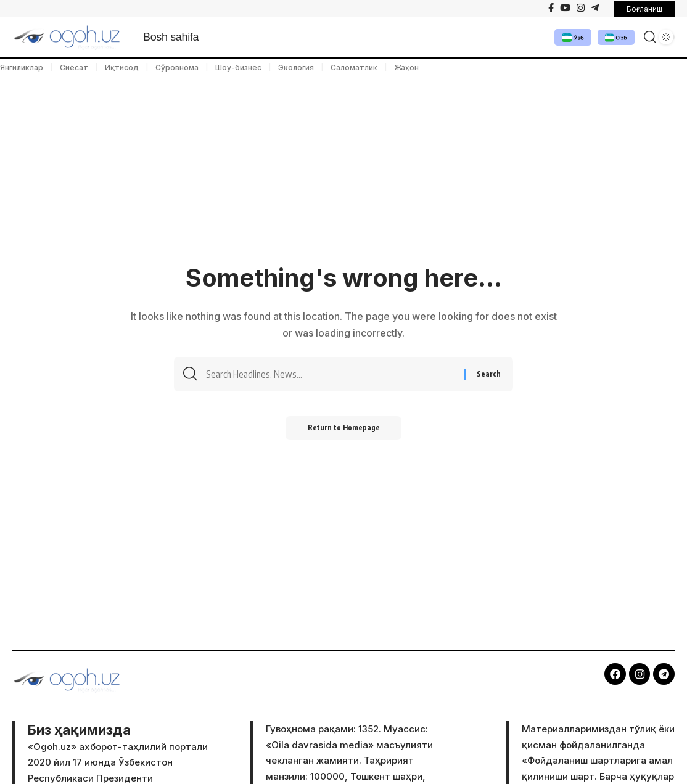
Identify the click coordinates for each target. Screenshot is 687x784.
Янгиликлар (22, 67)
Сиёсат (74, 67)
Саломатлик (354, 67)
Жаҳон (406, 67)
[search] (647, 37)
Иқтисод (122, 67)
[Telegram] (595, 8)
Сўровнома (177, 67)
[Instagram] (581, 8)
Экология (296, 67)
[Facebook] (551, 8)
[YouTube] (565, 8)
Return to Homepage (344, 431)
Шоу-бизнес (238, 67)
